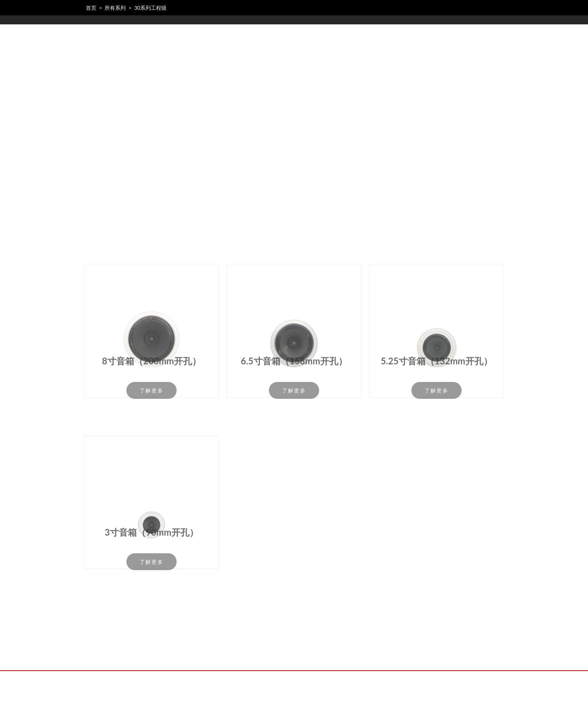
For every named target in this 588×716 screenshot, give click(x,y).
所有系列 (115, 8)
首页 (91, 8)
